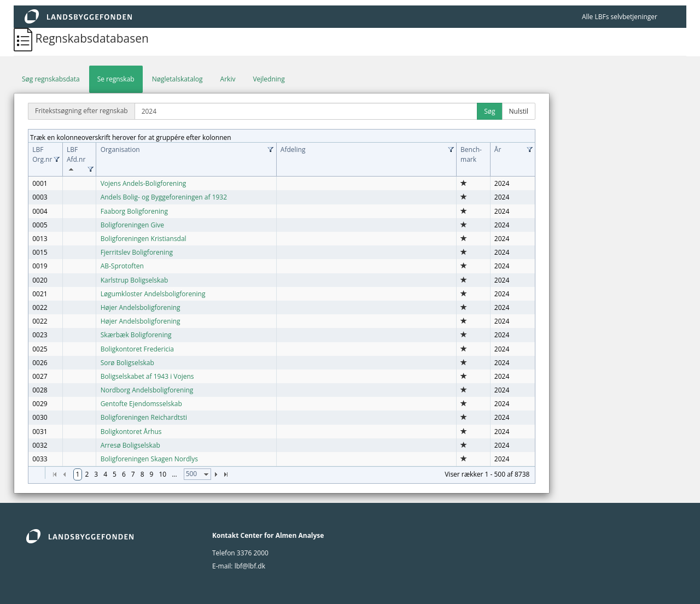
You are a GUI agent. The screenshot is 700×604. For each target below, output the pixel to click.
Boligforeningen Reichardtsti (144, 417)
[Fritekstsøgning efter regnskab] (306, 111)
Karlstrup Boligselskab (135, 280)
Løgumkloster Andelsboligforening (153, 294)
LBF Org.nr (42, 154)
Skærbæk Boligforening (136, 335)
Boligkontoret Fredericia (137, 349)
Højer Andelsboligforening (141, 307)
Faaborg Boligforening (134, 211)
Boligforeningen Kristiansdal (144, 239)
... (174, 474)
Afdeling (293, 149)
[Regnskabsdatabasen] (24, 38)
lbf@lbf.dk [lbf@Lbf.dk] (250, 566)
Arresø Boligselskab (130, 445)
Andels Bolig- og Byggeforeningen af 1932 (164, 197)
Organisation (120, 149)
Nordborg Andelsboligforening (147, 390)
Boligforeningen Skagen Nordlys (149, 459)
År (498, 149)
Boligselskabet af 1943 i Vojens (147, 376)
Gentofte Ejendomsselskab (141, 404)
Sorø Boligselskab (127, 363)
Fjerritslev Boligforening (137, 252)
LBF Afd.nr (76, 160)
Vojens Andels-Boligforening (144, 183)
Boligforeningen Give (132, 225)
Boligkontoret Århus (131, 432)
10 (162, 474)
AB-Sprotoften (122, 266)
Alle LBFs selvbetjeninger (620, 17)
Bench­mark (471, 154)
